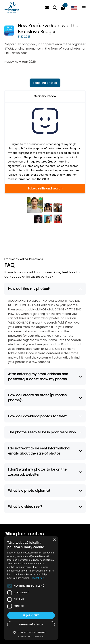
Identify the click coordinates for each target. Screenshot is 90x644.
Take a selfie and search (45, 188)
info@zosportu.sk (40, 277)
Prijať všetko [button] (31, 615)
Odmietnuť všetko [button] (31, 625)
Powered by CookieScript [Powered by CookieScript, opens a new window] (31, 636)
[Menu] (84, 8)
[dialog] (31, 588)
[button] (31, 632)
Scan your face (45, 96)
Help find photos (45, 83)
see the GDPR (40, 179)
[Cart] (63, 8)
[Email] (47, 8)
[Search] (55, 8)
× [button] (54, 540)
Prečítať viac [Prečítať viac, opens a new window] (37, 578)
